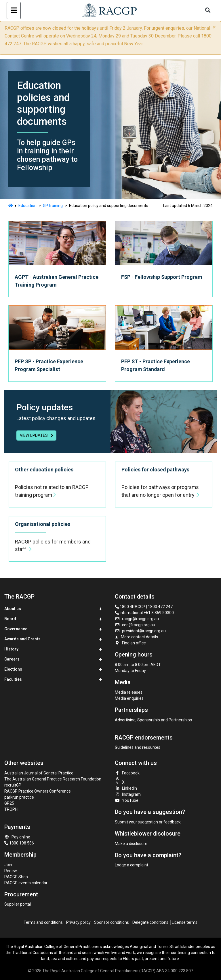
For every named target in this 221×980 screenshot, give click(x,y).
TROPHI (11, 809)
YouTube (127, 800)
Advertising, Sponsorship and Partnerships (153, 720)
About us (13, 609)
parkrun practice (19, 797)
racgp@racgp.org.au (137, 619)
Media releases (129, 692)
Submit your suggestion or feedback (148, 822)
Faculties (13, 679)
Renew (11, 871)
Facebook (127, 773)
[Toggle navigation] (14, 11)
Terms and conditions (43, 922)
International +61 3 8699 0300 (144, 613)
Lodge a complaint (132, 865)
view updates (37, 435)
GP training (53, 206)
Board (10, 619)
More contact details (139, 637)
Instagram (128, 794)
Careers (12, 659)
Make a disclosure (131, 844)
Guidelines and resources (138, 747)
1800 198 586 (19, 843)
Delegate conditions (150, 922)
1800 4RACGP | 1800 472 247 (144, 607)
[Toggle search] (208, 11)
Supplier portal (18, 904)
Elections (13, 669)
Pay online (17, 837)
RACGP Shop (16, 877)
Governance (16, 629)
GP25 (10, 803)
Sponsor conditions (112, 922)
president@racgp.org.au (140, 631)
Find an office (130, 643)
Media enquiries (129, 698)
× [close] (214, 27)
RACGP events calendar (26, 883)
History (11, 649)
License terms (185, 922)
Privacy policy (78, 922)
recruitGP (13, 785)
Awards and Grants (22, 639)
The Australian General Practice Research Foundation (53, 779)
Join (8, 865)
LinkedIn (126, 788)
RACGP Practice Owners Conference (38, 791)
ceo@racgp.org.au (135, 625)
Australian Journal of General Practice (39, 773)
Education (27, 206)
